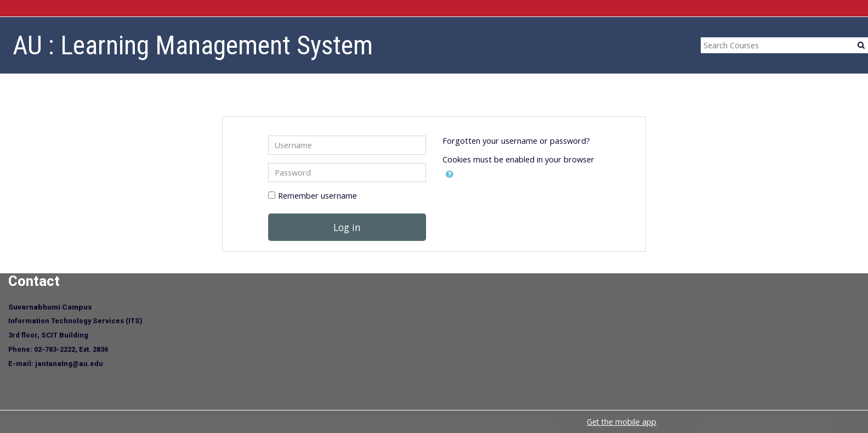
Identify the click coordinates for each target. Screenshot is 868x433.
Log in (347, 227)
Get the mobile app (622, 422)
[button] (450, 175)
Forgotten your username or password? (516, 141)
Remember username (317, 196)
